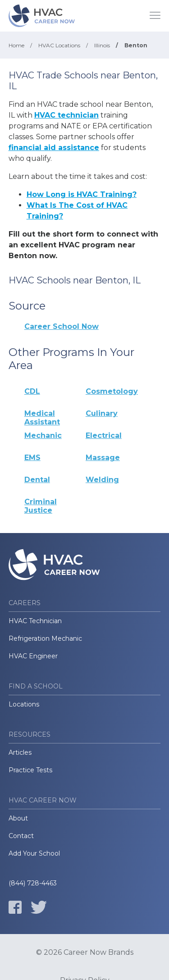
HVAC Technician (35, 621)
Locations (24, 704)
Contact (21, 836)
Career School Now (62, 326)
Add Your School (34, 853)
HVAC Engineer (33, 656)
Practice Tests (30, 770)
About (18, 818)
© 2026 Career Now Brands (85, 953)
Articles (20, 752)
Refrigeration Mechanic (45, 638)
